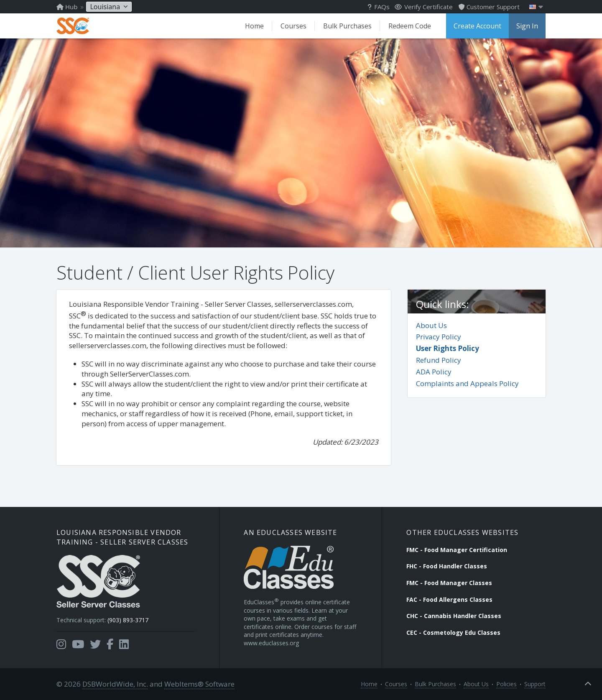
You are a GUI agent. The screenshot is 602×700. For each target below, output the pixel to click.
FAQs (379, 7)
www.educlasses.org (271, 643)
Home (254, 26)
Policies (506, 684)
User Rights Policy (448, 348)
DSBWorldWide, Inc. (115, 684)
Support (535, 684)
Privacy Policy (439, 337)
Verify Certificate (424, 7)
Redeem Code (410, 26)
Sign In (527, 26)
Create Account (477, 26)
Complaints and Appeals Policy (467, 383)
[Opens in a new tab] (61, 644)
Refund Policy (439, 360)
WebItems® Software (199, 684)
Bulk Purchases (347, 26)
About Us (431, 325)
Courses (293, 26)
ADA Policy (434, 372)
